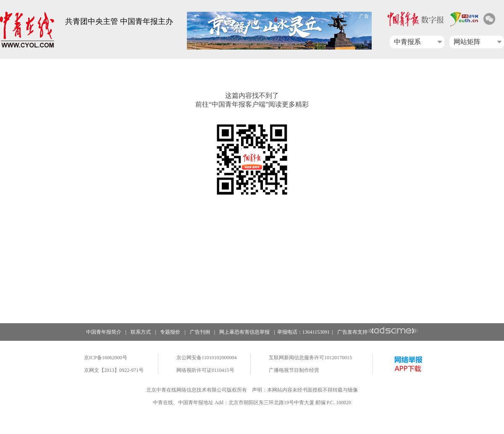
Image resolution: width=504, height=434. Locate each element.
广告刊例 (200, 332)
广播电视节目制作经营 (294, 370)
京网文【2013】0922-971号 (114, 370)
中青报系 (407, 42)
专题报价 (170, 332)
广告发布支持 (378, 332)
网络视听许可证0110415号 (205, 370)
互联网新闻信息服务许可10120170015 (310, 358)
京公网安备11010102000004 (207, 358)
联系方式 (141, 332)
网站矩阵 (467, 42)
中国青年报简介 (104, 332)
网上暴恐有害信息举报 (244, 332)
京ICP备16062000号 (106, 358)
